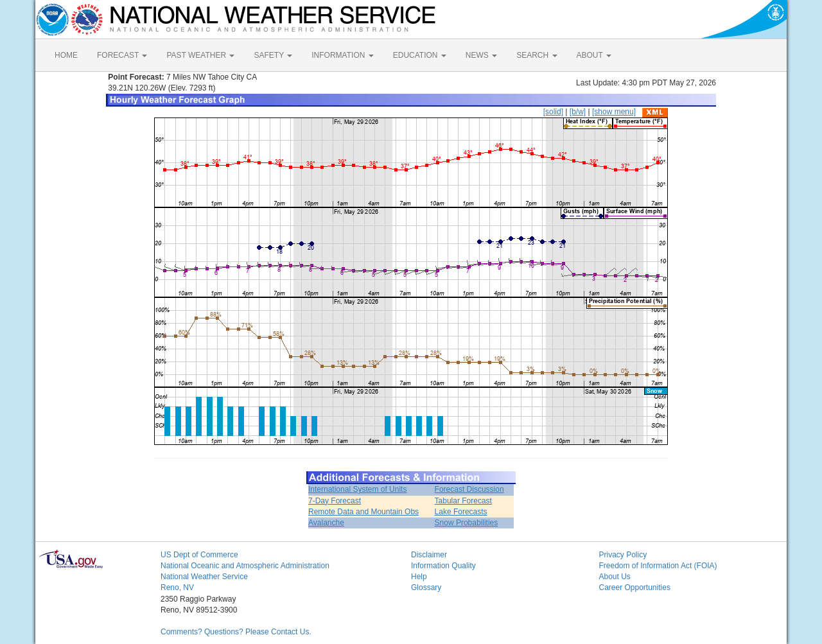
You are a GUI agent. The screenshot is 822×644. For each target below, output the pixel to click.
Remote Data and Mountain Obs (363, 512)
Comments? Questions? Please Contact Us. (236, 632)
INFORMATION (342, 55)
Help (419, 577)
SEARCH (537, 55)
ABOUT (594, 55)
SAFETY (273, 55)
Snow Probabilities (467, 523)
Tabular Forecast (463, 501)
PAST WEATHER (200, 55)
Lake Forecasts (461, 512)
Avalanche (326, 523)
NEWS (481, 55)
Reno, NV (177, 587)
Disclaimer (429, 555)
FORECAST (122, 55)
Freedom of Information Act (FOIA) (658, 566)
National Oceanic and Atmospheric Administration (245, 566)
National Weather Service (204, 577)
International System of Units (357, 489)
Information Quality (443, 566)
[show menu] (614, 112)
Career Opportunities (635, 587)
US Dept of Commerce (199, 555)
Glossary (426, 587)
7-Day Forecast (335, 501)
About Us (615, 577)
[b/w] (578, 112)
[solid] (553, 112)
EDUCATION (420, 55)
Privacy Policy (623, 555)
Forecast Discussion (469, 489)
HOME (66, 55)
